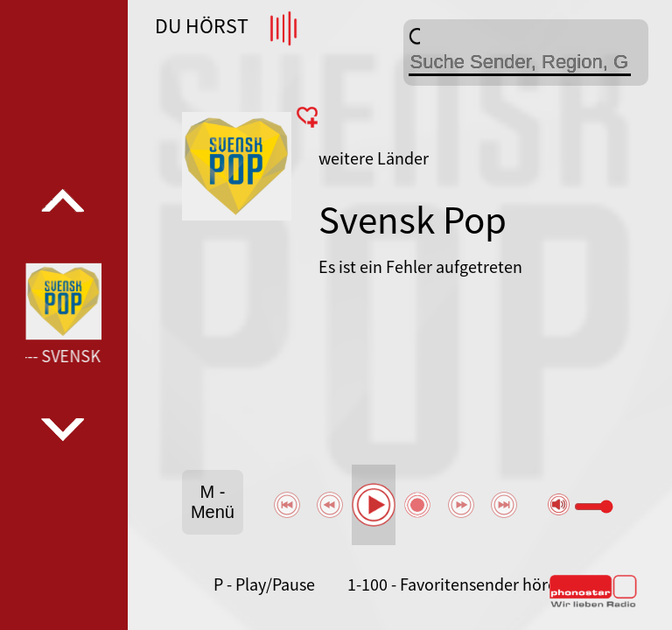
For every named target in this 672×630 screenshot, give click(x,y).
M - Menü (213, 502)
